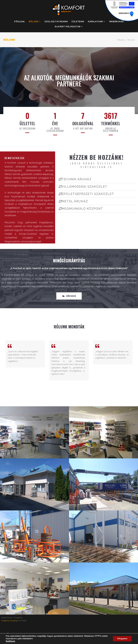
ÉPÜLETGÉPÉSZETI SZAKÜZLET (88, 194)
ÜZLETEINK (78, 21)
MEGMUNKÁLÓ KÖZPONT (82, 209)
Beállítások (10, 641)
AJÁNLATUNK (95, 21)
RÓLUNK (33, 21)
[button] (69, 296)
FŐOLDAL (20, 21)
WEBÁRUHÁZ (116, 21)
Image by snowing (9, 621)
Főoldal (121, 40)
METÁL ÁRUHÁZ (75, 201)
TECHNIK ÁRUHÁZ (77, 179)
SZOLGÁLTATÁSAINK (56, 21)
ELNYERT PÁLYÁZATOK (68, 27)
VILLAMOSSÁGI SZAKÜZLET (84, 187)
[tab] (97, 179)
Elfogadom (122, 639)
